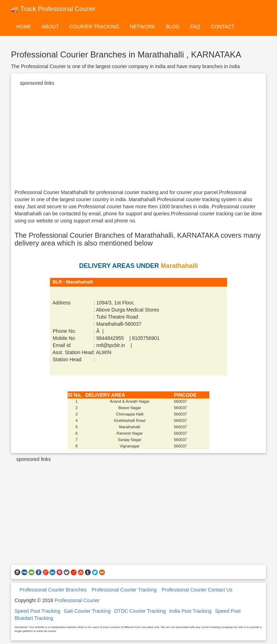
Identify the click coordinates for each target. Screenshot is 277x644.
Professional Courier (77, 600)
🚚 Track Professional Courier (53, 9)
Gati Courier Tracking (87, 611)
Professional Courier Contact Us (197, 590)
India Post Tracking (190, 611)
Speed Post (228, 611)
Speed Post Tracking (37, 611)
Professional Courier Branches (53, 590)
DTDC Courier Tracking (140, 611)
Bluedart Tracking (34, 618)
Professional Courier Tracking (124, 590)
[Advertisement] (138, 139)
